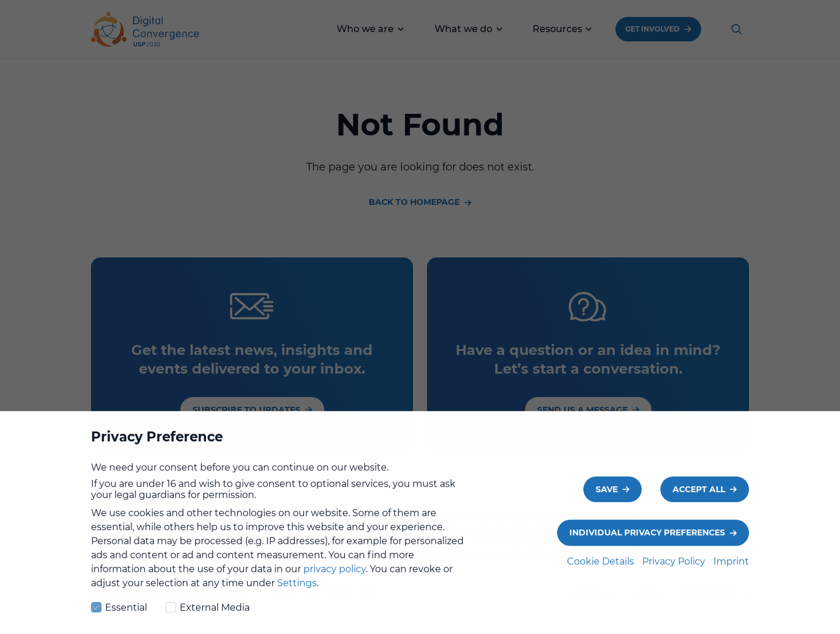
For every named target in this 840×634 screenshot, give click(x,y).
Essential (119, 617)
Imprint (731, 572)
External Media (208, 617)
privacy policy (335, 579)
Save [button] (607, 500)
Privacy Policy (675, 572)
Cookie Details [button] (602, 572)
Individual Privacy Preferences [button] (647, 543)
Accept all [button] (699, 500)
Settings (297, 593)
